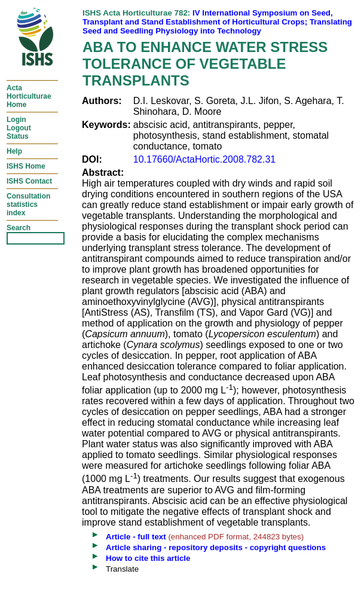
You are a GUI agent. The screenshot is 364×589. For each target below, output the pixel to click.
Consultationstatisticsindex (28, 205)
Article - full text (136, 537)
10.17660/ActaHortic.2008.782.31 (204, 159)
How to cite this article (148, 558)
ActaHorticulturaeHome (29, 96)
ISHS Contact (29, 181)
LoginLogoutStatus (19, 128)
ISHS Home (26, 166)
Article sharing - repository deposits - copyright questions (216, 547)
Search (19, 228)
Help (14, 151)
